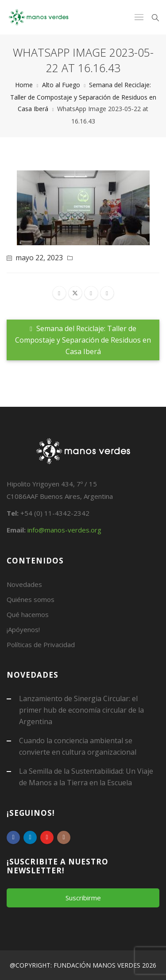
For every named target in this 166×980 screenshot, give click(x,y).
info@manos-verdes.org (64, 530)
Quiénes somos (31, 599)
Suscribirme (83, 898)
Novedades (24, 584)
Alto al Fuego (61, 85)
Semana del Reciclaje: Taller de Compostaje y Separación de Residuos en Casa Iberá (83, 97)
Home (24, 85)
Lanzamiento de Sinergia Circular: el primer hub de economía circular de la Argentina (81, 710)
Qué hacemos (28, 614)
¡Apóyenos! (23, 629)
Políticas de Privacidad (41, 644)
